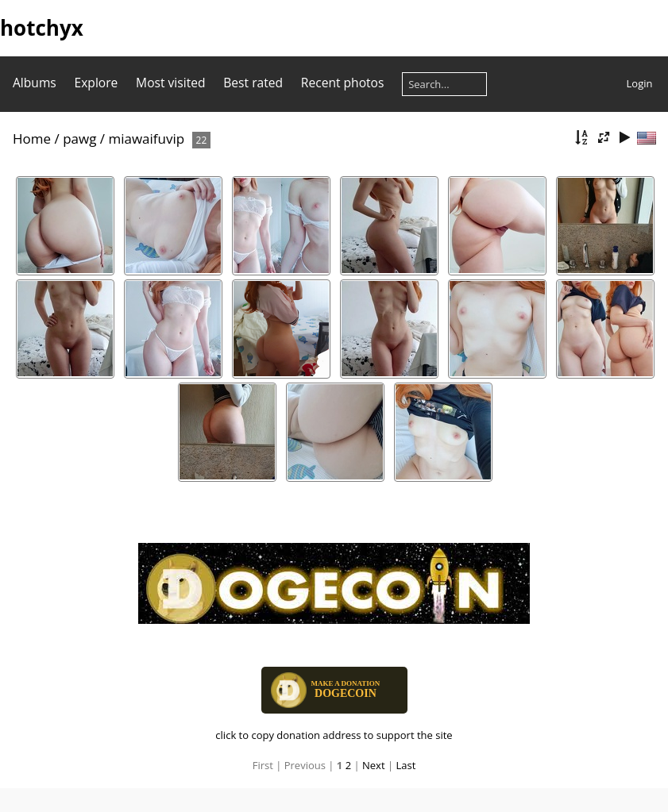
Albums (35, 83)
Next (374, 765)
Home (32, 139)
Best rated (253, 83)
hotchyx (42, 28)
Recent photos (343, 83)
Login (640, 83)
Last (405, 765)
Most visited (170, 83)
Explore (97, 83)
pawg (79, 139)
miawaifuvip (146, 139)
